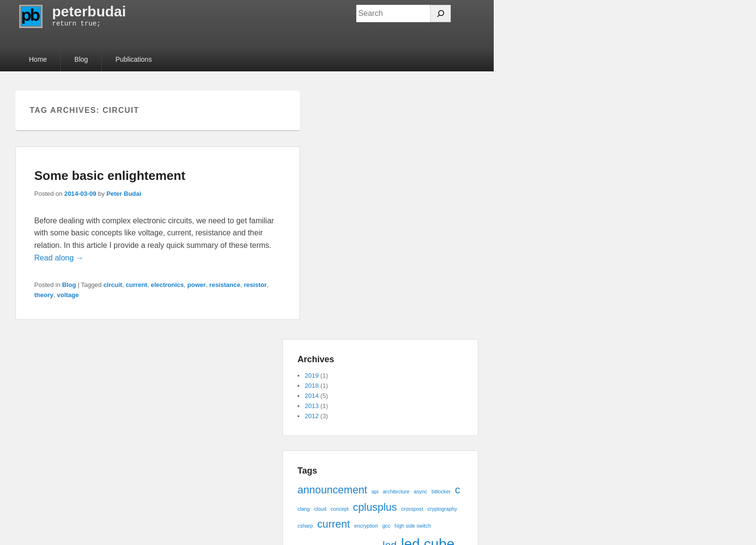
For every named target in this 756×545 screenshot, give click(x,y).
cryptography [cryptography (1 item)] (443, 509)
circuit (113, 285)
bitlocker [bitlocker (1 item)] (441, 491)
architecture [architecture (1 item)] (396, 491)
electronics (168, 285)
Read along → (59, 258)
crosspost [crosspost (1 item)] (412, 509)
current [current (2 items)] (334, 524)
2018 (312, 386)
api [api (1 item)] (375, 491)
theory (44, 295)
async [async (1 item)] (420, 491)
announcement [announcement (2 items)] (332, 490)
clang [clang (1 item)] (304, 509)
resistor (256, 285)
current (137, 285)
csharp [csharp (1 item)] (305, 526)
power (197, 285)
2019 (312, 375)
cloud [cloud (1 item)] (320, 509)
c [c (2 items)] (458, 490)
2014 (312, 396)
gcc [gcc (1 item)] (386, 526)
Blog (81, 59)
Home (38, 59)
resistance (225, 285)
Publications (134, 59)
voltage (68, 295)
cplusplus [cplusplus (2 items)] (375, 507)
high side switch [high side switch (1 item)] (412, 526)
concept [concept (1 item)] (340, 509)
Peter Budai (124, 194)
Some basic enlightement (110, 176)
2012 (312, 416)
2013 (312, 406)
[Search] (440, 14)
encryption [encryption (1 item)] (366, 526)
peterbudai (89, 11)
